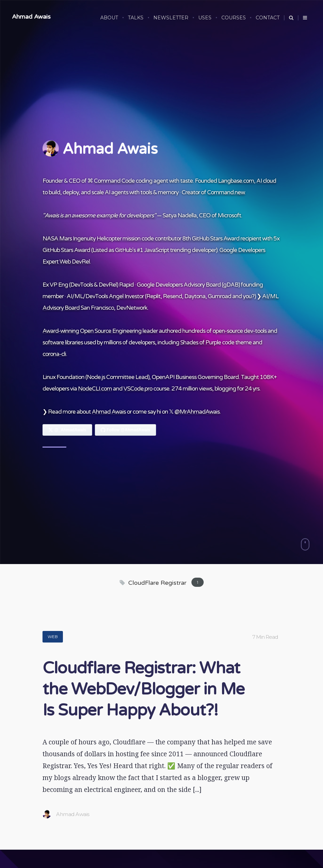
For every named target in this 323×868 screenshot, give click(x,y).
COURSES (234, 18)
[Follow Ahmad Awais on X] (67, 430)
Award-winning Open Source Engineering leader (100, 331)
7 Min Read (265, 637)
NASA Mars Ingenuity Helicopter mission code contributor (112, 239)
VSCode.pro (138, 389)
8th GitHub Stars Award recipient (222, 239)
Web (53, 637)
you (247, 296)
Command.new (226, 192)
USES (205, 18)
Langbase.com (236, 181)
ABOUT (109, 18)
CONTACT (268, 18)
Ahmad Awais (31, 17)
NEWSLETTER (171, 18)
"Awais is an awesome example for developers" (99, 215)
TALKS (136, 18)
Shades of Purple (201, 342)
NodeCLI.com (95, 389)
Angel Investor (126, 296)
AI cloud (266, 181)
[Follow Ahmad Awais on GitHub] (125, 430)
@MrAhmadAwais (197, 412)
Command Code (114, 181)
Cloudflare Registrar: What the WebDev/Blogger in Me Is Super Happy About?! (143, 689)
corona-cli (54, 354)
